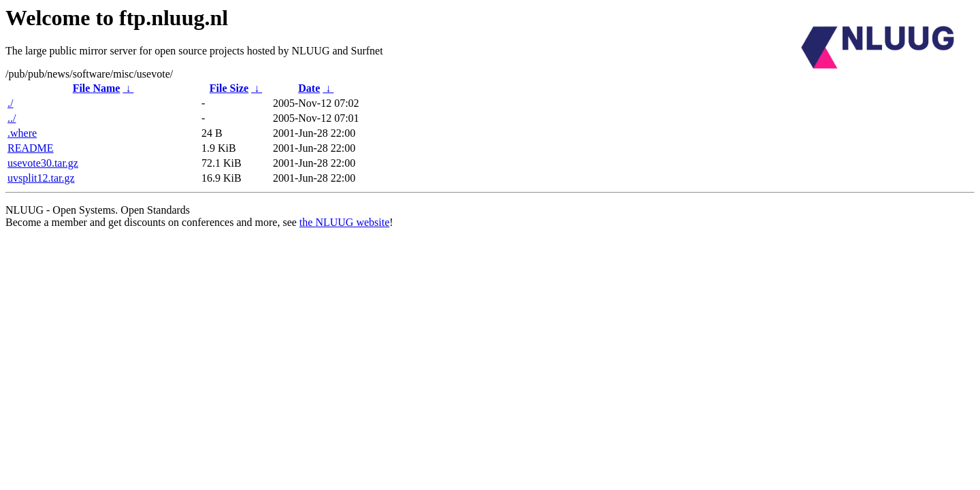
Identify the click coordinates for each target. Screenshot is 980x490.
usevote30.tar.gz (43, 163)
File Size (229, 88)
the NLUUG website (344, 222)
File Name (97, 88)
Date (309, 88)
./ (10, 103)
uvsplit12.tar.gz (41, 178)
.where (22, 133)
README (31, 148)
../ (12, 118)
